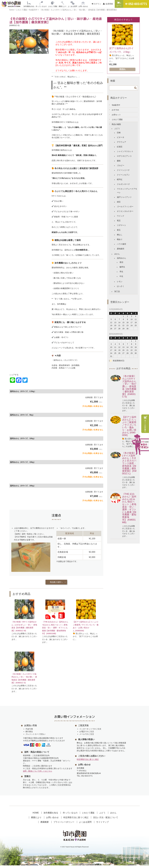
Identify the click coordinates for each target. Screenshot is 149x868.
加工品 (117, 291)
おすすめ (115, 110)
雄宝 (119, 202)
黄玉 (119, 230)
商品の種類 (116, 124)
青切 (121, 262)
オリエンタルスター (125, 211)
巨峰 (119, 133)
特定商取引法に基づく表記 (88, 762)
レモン (120, 281)
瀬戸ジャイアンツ (124, 197)
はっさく (121, 286)
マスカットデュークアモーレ (127, 191)
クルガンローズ (123, 184)
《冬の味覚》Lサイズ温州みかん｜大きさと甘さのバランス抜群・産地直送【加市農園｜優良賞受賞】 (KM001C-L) (129, 463)
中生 (121, 276)
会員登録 (109, 4)
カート (119, 4)
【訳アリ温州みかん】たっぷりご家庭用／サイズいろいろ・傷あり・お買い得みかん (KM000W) (129, 426)
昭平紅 (120, 179)
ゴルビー (121, 165)
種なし (120, 235)
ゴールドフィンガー (125, 207)
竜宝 (119, 221)
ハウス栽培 (121, 244)
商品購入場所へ (56, 582)
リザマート (121, 225)
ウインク (121, 216)
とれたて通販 (117, 119)
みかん (117, 254)
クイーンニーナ (123, 170)
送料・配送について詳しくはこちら (38, 774)
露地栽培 (121, 249)
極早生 (122, 267)
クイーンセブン (123, 175)
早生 (121, 272)
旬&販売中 (116, 105)
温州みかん (121, 258)
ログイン (98, 4)
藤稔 (119, 161)
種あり (120, 239)
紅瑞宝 (120, 147)
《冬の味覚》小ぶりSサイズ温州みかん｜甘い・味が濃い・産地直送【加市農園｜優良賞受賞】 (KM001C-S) (129, 386)
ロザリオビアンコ (124, 156)
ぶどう (117, 128)
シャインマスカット (125, 151)
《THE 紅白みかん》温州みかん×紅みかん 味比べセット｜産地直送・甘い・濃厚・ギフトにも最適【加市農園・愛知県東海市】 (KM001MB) (55, 629)
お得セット (116, 115)
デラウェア (121, 142)
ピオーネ (121, 137)
